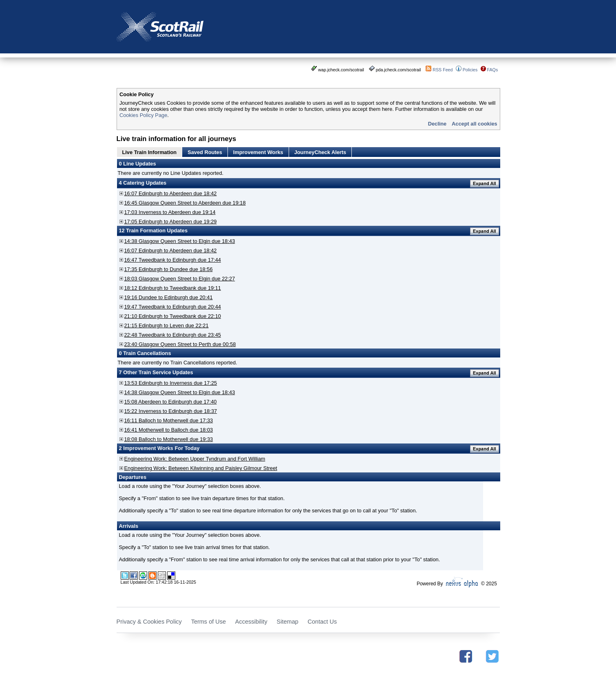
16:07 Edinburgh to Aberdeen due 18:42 (171, 193)
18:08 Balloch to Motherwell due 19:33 (169, 439)
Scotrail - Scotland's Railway (160, 27)
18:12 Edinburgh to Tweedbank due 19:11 (173, 288)
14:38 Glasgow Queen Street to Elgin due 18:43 (180, 241)
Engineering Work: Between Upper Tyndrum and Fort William (195, 459)
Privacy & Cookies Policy (149, 622)
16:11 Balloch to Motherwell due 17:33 (169, 420)
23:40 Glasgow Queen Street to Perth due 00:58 (180, 344)
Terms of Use (209, 622)
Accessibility (251, 622)
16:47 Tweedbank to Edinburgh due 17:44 (173, 260)
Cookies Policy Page (143, 115)
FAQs (493, 70)
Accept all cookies (475, 124)
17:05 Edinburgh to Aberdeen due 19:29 (171, 222)
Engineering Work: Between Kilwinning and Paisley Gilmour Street (201, 468)
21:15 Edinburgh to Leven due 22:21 (167, 325)
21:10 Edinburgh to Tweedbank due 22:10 (173, 316)
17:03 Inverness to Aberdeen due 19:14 (170, 212)
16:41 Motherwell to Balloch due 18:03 (169, 430)
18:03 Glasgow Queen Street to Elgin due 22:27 (180, 279)
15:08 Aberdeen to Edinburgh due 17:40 (171, 402)
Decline (437, 124)
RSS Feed (443, 70)
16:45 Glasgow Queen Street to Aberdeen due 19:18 (185, 203)
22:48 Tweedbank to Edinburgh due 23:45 (173, 335)
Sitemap (288, 622)
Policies (470, 70)
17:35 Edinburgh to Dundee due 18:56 (169, 269)
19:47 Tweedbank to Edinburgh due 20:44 (173, 307)
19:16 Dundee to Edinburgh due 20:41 (169, 297)
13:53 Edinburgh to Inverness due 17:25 (171, 383)
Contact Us (322, 622)
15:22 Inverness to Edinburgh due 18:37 (171, 411)
